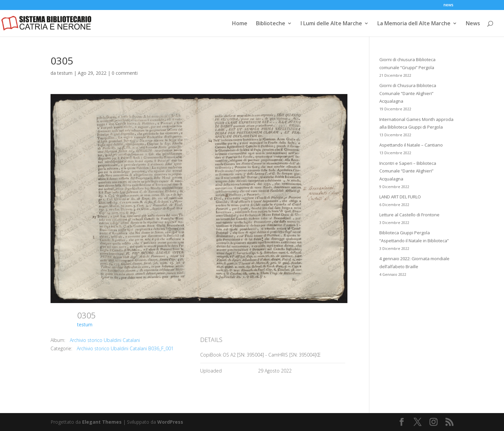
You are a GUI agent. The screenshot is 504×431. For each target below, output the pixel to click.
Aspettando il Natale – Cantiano (411, 145)
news (448, 5)
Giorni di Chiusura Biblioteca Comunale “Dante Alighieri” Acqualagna (408, 93)
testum (65, 73)
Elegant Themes (102, 422)
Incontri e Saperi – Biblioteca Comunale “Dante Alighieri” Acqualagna (408, 171)
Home (240, 24)
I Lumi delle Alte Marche (331, 24)
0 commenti (125, 73)
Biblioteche (271, 24)
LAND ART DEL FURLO (400, 197)
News (473, 24)
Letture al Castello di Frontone (409, 215)
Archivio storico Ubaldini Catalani (105, 340)
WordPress (170, 422)
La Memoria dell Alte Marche (414, 24)
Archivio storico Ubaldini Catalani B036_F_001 (125, 348)
